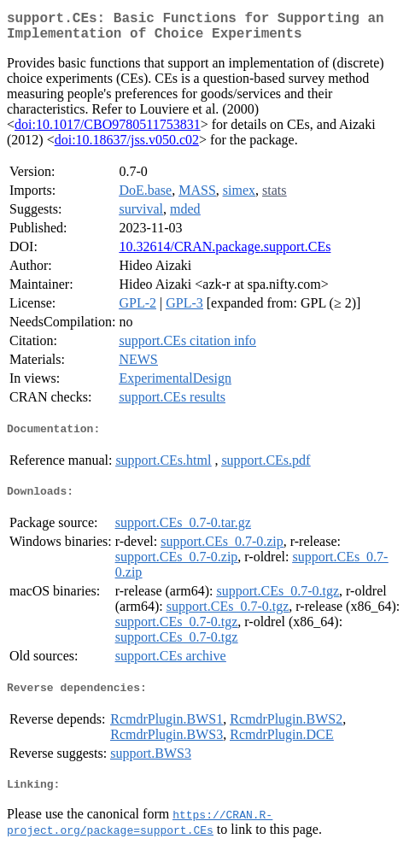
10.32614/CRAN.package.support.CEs (225, 253)
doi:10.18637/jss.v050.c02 (127, 147)
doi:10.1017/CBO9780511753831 (108, 131)
